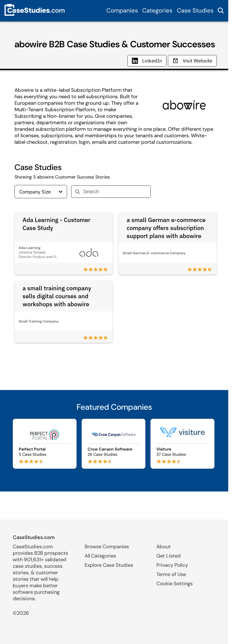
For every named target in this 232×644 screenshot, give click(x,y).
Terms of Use (171, 574)
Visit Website (192, 61)
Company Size (41, 192)
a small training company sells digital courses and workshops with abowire (57, 296)
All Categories (100, 556)
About (164, 546)
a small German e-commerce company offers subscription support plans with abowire (166, 228)
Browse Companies (107, 546)
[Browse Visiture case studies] (182, 444)
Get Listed (169, 556)
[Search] (115, 192)
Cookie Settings (175, 583)
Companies (122, 10)
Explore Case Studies (109, 565)
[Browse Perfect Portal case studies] (45, 444)
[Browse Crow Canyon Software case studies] (113, 444)
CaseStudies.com (34, 537)
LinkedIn (147, 61)
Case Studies (195, 10)
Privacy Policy (172, 565)
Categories (157, 10)
